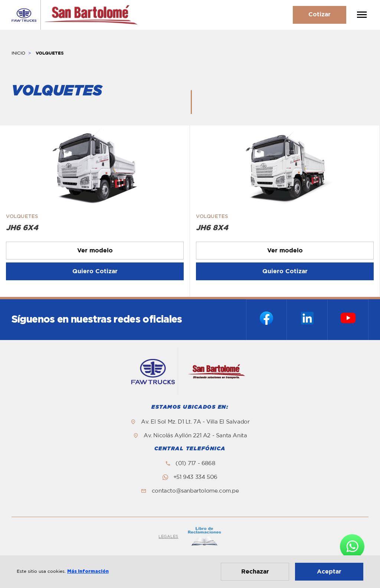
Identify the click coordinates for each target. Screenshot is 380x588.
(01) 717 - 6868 (195, 463)
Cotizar (320, 14)
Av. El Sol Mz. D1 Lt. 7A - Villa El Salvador (195, 422)
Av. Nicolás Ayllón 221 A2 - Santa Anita (195, 436)
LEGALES (168, 537)
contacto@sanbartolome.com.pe (195, 491)
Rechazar (255, 572)
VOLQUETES (50, 53)
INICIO (18, 53)
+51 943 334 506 (195, 477)
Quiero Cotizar (95, 271)
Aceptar (329, 572)
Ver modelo (95, 251)
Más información (88, 571)
